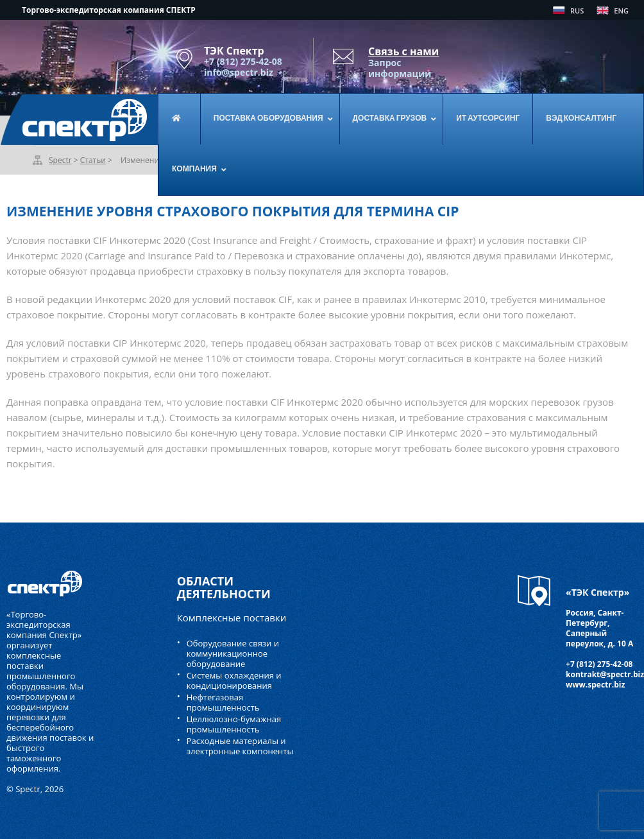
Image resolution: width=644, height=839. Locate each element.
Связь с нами (403, 51)
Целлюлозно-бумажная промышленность (234, 724)
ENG (621, 11)
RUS (577, 11)
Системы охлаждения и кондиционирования (234, 680)
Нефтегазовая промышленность (223, 702)
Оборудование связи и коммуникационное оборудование (233, 653)
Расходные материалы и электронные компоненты (240, 746)
